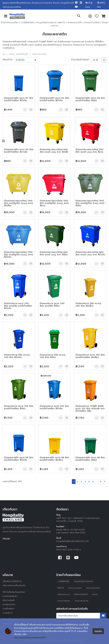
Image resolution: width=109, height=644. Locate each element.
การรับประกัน (9, 605)
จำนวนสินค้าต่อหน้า (80, 60)
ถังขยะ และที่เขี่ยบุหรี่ (18, 54)
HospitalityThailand (46, 23)
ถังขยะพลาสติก (75, 23)
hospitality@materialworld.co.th (73, 541)
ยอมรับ (98, 631)
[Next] (104, 481)
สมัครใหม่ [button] (101, 5)
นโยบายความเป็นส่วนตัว (14, 585)
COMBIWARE (27, 23)
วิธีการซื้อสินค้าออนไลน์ (14, 592)
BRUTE (62, 23)
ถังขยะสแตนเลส (82, 601)
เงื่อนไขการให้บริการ (12, 581)
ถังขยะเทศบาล (64, 594)
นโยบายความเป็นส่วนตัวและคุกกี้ (30, 638)
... (97, 482)
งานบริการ (8, 613)
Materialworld (81, 594)
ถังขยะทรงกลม (64, 601)
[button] (79, 16)
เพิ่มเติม (6, 539)
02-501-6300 (78, 530)
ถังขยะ (95, 594)
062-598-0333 (77, 533)
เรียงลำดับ (8, 60)
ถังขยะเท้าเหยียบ (92, 23)
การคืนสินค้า (9, 609)
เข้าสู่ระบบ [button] (89, 5)
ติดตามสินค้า (9, 600)
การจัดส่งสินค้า (10, 596)
